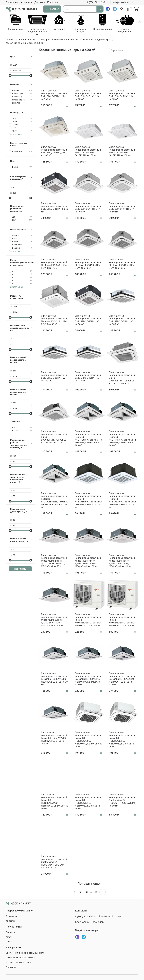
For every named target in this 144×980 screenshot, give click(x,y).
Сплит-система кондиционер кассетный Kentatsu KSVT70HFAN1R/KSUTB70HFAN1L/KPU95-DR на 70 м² (55, 501)
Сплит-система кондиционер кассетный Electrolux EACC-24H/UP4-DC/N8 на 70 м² (88, 264)
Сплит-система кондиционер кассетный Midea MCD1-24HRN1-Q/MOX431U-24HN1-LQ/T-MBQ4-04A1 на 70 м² (54, 561)
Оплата (9, 942)
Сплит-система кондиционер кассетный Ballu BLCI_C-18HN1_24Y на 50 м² (122, 208)
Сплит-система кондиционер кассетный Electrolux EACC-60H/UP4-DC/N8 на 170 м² (54, 264)
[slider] (10, 76)
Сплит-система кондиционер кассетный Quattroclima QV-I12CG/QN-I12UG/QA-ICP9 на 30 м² (122, 801)
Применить (20, 569)
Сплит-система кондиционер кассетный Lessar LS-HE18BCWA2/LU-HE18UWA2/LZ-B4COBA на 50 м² (55, 802)
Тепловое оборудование (128, 31)
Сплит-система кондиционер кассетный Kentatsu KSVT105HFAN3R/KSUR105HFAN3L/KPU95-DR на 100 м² (88, 439)
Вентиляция (61, 29)
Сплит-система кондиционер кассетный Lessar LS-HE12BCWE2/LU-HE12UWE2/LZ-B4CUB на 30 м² (122, 740)
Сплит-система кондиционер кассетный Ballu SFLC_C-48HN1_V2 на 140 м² (88, 377)
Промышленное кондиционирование (38, 32)
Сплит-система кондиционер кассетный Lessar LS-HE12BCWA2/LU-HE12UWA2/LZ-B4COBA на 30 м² (89, 740)
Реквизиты (11, 967)
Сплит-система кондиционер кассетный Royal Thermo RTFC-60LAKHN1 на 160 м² (122, 152)
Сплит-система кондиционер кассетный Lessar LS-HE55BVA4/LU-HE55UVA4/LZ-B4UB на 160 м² (54, 738)
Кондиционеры (16, 29)
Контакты (52, 2)
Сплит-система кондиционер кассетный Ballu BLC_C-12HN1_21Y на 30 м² (122, 95)
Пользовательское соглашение (20, 958)
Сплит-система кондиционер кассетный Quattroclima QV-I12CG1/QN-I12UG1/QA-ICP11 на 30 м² (54, 862)
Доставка (40, 2)
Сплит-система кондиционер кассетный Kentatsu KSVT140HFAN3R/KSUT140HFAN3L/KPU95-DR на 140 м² (122, 439)
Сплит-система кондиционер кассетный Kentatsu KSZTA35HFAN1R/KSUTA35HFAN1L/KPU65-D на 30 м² (88, 501)
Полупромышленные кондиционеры (59, 40)
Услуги (9, 937)
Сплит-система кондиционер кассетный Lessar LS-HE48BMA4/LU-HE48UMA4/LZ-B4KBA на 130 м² (88, 679)
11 (96, 892)
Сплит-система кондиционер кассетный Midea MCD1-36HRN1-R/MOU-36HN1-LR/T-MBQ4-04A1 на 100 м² (88, 561)
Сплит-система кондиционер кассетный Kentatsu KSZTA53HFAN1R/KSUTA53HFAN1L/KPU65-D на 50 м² (122, 501)
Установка (26, 2)
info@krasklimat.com (123, 2)
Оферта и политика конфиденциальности (25, 953)
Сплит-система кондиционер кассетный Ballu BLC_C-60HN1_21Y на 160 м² (54, 95)
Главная (10, 40)
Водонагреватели (106, 29)
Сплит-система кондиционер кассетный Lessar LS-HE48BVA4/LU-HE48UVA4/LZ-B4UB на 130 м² (122, 679)
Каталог (52, 9)
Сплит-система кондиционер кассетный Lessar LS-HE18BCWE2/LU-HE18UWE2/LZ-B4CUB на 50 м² (88, 802)
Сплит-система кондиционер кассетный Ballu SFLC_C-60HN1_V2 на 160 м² (54, 377)
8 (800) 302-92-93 (96, 2)
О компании (12, 2)
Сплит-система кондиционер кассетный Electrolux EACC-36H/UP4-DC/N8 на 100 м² (122, 264)
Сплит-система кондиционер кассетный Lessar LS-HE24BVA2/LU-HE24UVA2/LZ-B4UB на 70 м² (54, 679)
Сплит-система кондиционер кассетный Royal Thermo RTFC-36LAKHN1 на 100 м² (88, 152)
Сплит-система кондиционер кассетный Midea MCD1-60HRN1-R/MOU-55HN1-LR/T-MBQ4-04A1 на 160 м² (54, 620)
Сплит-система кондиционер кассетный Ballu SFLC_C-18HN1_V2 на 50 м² (88, 320)
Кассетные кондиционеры (97, 40)
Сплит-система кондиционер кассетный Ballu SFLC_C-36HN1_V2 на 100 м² (122, 320)
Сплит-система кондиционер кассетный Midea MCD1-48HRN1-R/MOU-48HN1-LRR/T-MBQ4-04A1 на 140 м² (122, 561)
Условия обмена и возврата (19, 962)
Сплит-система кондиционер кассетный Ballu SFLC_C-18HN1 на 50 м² (54, 208)
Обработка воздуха (83, 31)
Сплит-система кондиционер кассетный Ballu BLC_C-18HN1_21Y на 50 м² (88, 95)
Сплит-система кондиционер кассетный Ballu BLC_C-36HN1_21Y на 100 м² (54, 152)
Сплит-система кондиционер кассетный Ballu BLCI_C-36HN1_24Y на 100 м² (88, 208)
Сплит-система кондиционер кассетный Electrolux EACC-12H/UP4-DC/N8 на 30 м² (54, 320)
